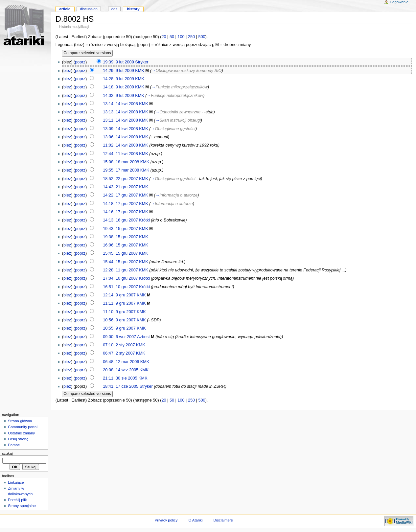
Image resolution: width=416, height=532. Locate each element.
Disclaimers (223, 520)
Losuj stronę (18, 439)
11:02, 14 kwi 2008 (120, 145)
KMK (140, 71)
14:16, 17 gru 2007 (120, 212)
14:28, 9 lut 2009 (118, 79)
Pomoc (14, 445)
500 (202, 37)
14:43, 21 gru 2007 (120, 187)
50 (172, 37)
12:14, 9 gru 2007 (119, 295)
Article (65, 9)
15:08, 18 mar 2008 (121, 162)
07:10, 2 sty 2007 (119, 345)
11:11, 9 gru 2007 (119, 303)
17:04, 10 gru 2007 (120, 278)
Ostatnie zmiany (21, 433)
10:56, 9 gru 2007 (119, 320)
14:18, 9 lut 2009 (118, 87)
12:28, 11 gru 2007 (120, 270)
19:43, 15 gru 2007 (120, 229)
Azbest (143, 337)
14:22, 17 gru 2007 (120, 195)
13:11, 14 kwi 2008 (120, 120)
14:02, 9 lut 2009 (118, 96)
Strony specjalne (22, 506)
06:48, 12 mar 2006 (121, 362)
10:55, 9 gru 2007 (119, 328)
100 (181, 37)
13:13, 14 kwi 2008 (120, 112)
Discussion (89, 9)
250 (191, 37)
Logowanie (399, 2)
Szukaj (7, 453)
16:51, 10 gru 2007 (120, 287)
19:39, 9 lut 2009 (118, 62)
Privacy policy (166, 520)
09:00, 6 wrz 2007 (119, 337)
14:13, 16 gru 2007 (120, 220)
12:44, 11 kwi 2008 (120, 154)
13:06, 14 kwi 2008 (120, 137)
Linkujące (16, 482)
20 (164, 37)
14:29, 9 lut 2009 (118, 71)
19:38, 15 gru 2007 (120, 237)
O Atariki (195, 520)
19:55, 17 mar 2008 (121, 170)
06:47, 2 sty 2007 (119, 353)
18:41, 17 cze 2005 (121, 386)
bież (67, 71)
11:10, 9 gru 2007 (119, 312)
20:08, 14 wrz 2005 (121, 370)
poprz (80, 62)
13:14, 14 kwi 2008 (120, 104)
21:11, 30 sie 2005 (120, 378)
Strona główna (20, 421)
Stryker (142, 62)
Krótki (144, 220)
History (133, 9)
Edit (114, 9)
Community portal (23, 427)
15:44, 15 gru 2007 (120, 262)
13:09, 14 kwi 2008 (120, 129)
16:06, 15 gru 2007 (120, 245)
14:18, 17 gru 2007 (120, 204)
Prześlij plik (17, 500)
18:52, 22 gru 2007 (120, 179)
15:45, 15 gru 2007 (120, 253)
